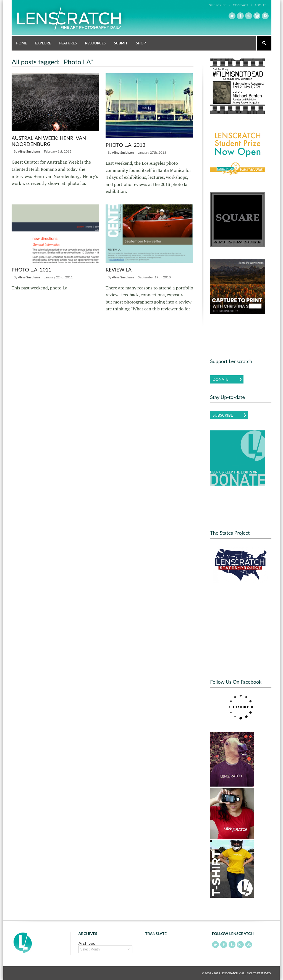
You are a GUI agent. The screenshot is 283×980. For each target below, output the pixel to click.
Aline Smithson (29, 151)
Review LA (119, 270)
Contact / (242, 5)
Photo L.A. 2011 (32, 270)
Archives (87, 943)
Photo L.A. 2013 (125, 145)
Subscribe (223, 415)
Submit (121, 43)
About (260, 5)
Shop (141, 43)
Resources (95, 43)
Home (21, 43)
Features (68, 43)
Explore (43, 43)
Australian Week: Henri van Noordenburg (49, 141)
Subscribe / (220, 5)
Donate (220, 379)
